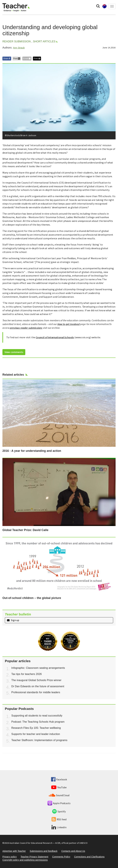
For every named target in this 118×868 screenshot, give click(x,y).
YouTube (59, 787)
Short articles (44, 41)
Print (37, 59)
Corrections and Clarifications (89, 857)
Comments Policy (61, 857)
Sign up (13, 620)
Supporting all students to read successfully (37, 716)
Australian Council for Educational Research (31, 843)
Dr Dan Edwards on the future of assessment (38, 686)
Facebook (59, 779)
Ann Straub (19, 48)
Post (17, 59)
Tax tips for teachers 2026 (27, 674)
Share (7, 59)
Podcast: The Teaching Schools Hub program (38, 722)
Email (27, 59)
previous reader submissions (26, 328)
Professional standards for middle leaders (36, 692)
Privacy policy (10, 857)
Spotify (59, 811)
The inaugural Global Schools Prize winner (36, 680)
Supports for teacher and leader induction (36, 734)
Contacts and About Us (73, 851)
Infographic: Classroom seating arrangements (38, 668)
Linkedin (59, 827)
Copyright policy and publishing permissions (25, 860)
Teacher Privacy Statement (34, 857)
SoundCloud (59, 795)
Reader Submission (17, 41)
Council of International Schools (55, 337)
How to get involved (68, 324)
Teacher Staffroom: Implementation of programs (39, 740)
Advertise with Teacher (14, 851)
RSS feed (59, 819)
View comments (14, 352)
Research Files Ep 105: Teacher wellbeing (36, 728)
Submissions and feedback (44, 851)
